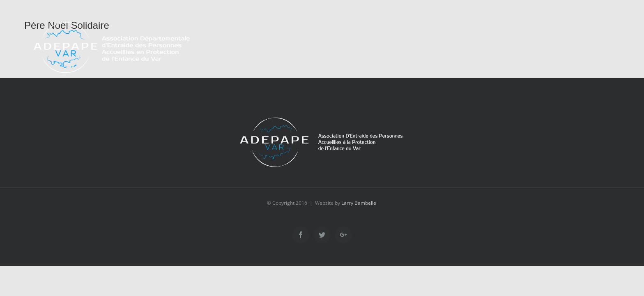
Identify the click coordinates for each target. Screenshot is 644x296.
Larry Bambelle (359, 203)
